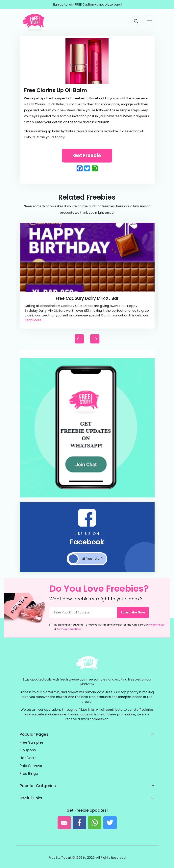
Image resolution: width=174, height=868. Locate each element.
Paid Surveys (31, 766)
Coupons (28, 750)
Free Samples (32, 742)
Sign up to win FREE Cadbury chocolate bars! (87, 4)
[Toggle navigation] (149, 20)
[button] (95, 339)
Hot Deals (28, 758)
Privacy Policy (156, 625)
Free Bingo (29, 773)
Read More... (34, 320)
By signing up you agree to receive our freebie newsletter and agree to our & (109, 627)
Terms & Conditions (69, 629)
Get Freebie (87, 155)
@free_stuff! (85, 559)
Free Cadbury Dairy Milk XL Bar (87, 298)
